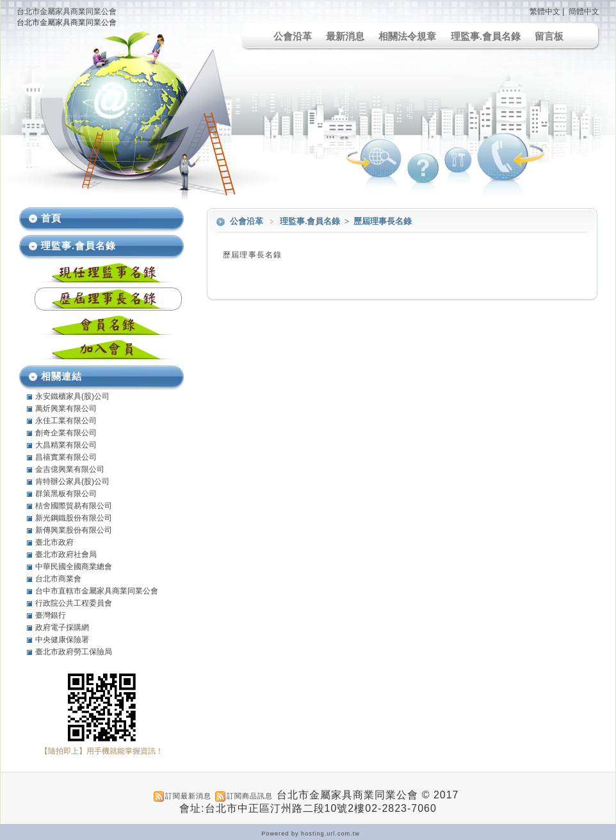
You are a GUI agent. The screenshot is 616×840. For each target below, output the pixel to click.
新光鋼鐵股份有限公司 (74, 518)
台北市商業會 (58, 579)
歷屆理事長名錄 (383, 221)
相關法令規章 (407, 36)
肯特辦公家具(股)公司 (72, 481)
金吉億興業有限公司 (70, 469)
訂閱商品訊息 (250, 796)
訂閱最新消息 (188, 796)
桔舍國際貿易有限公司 (74, 506)
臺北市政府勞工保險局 (74, 652)
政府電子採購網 (62, 627)
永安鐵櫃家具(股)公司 (72, 396)
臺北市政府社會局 (66, 554)
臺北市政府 (54, 542)
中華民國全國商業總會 (74, 567)
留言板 (549, 36)
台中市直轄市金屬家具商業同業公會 (97, 591)
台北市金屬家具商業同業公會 (67, 12)
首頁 (51, 218)
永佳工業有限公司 (66, 421)
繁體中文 (545, 12)
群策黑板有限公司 (66, 494)
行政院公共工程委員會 (74, 603)
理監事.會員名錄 (486, 36)
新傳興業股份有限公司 (74, 530)
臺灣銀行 (51, 615)
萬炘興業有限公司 (66, 408)
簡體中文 (584, 12)
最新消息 (345, 36)
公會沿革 (293, 36)
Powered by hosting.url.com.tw (311, 834)
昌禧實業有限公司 (66, 457)
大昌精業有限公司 (66, 445)
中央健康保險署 (62, 640)
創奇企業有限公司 (66, 433)
